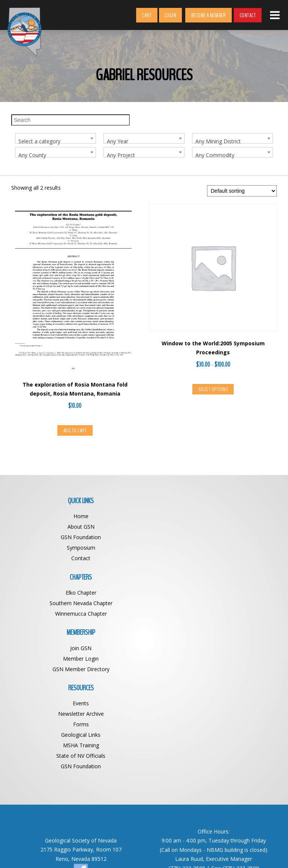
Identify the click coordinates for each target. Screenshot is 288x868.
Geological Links (211, 624)
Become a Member (209, 15)
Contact (248, 15)
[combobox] (55, 138)
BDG (231, 852)
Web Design (208, 852)
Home (78, 516)
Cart (147, 15)
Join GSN (78, 593)
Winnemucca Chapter (210, 537)
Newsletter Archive (210, 603)
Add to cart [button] (75, 431)
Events (211, 593)
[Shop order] (242, 191)
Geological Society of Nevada (128, 852)
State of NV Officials (211, 645)
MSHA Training (210, 635)
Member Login (78, 603)
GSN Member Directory (78, 614)
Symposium (78, 548)
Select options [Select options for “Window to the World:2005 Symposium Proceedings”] (213, 390)
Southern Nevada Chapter (210, 527)
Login (171, 15)
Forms (210, 614)
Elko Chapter (210, 516)
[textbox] (55, 141)
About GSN (78, 527)
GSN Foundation (78, 537)
